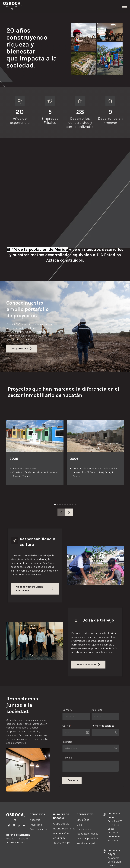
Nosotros (35, 802)
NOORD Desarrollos (64, 811)
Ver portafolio (22, 331)
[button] (69, 495)
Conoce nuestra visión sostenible (35, 571)
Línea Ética (83, 802)
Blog (79, 807)
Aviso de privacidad (88, 821)
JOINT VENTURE (62, 825)
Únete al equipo (39, 812)
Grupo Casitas (61, 806)
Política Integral (86, 826)
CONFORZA (59, 820)
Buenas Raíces (61, 816)
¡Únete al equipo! (88, 647)
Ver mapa (113, 822)
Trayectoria (36, 807)
